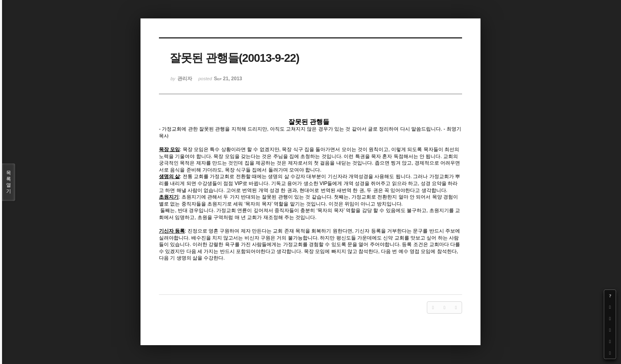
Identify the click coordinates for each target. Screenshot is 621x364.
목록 (9, 182)
